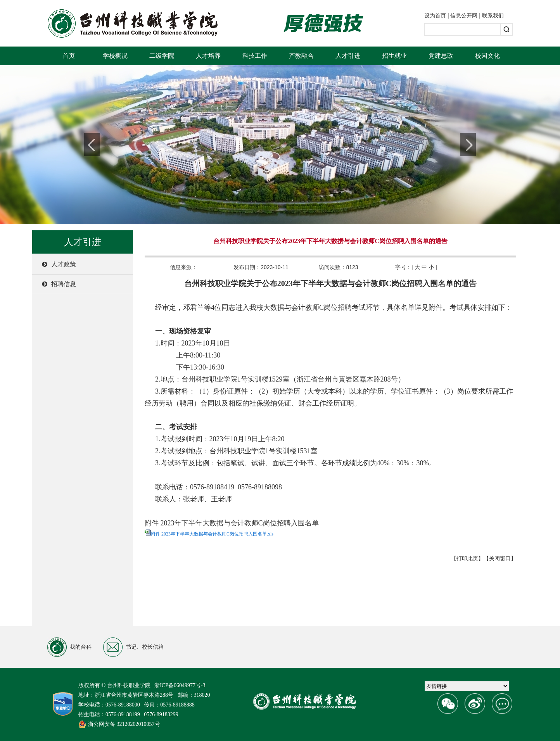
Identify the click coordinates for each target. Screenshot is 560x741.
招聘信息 (59, 284)
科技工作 (255, 56)
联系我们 (493, 16)
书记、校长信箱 (133, 647)
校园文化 (487, 56)
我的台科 (69, 647)
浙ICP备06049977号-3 (180, 685)
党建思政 (441, 56)
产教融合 (301, 56)
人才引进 (348, 56)
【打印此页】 (467, 558)
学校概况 (115, 56)
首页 (69, 56)
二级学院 (162, 56)
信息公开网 (464, 16)
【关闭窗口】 (500, 558)
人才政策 (59, 264)
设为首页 (435, 16)
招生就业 (394, 56)
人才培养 (208, 56)
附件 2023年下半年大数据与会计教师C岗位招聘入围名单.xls (212, 534)
